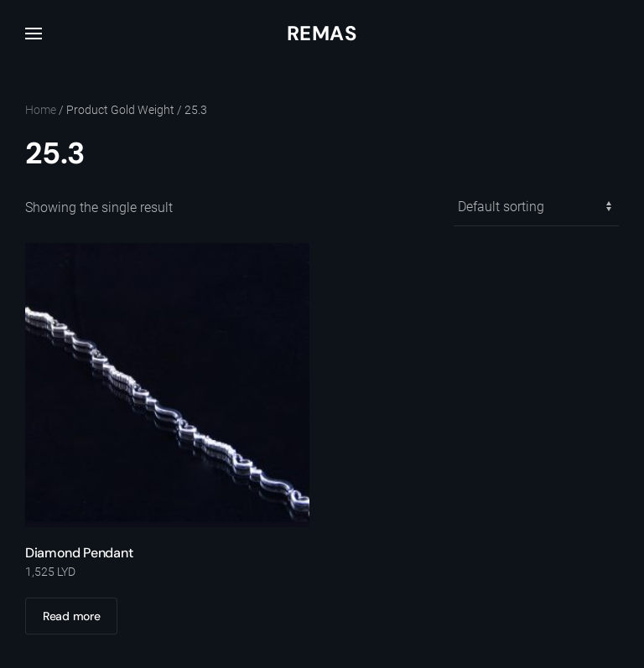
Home (41, 110)
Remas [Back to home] (322, 33)
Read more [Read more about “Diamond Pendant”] (71, 616)
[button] (34, 34)
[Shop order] (536, 207)
